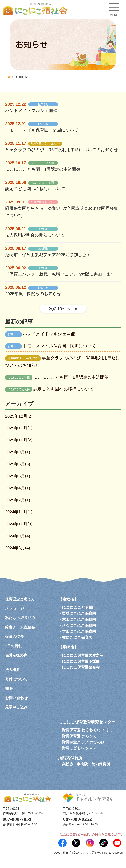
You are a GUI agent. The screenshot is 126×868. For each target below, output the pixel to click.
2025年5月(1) (18, 476)
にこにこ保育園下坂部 (81, 661)
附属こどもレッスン (79, 748)
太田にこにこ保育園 (79, 631)
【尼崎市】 (68, 647)
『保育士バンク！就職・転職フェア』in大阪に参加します (60, 274)
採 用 (9, 689)
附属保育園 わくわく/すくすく (88, 730)
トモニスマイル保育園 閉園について (42, 130)
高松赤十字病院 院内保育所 (86, 764)
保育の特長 (14, 637)
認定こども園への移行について (35, 189)
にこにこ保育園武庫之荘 (83, 655)
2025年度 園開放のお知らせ (33, 294)
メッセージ (15, 608)
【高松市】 (68, 599)
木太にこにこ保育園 (79, 619)
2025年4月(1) (18, 488)
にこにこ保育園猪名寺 (81, 667)
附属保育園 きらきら (79, 736)
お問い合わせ (16, 698)
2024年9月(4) (18, 536)
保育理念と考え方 (20, 599)
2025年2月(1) (18, 500)
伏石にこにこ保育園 (79, 626)
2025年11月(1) (19, 428)
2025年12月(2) (19, 416)
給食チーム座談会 (20, 627)
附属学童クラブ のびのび (83, 742)
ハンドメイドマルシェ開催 (31, 111)
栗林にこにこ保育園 (79, 613)
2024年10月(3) (19, 524)
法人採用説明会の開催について (35, 235)
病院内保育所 (70, 758)
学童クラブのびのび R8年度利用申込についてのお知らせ (62, 150)
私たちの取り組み (20, 618)
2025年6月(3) (18, 464)
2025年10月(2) (19, 440)
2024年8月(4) (18, 548)
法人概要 (12, 670)
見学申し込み (16, 707)
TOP (8, 77)
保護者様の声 (16, 655)
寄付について (16, 679)
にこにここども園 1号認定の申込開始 (43, 169)
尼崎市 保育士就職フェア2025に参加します (48, 255)
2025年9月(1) (18, 452)
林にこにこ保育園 (77, 637)
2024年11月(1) (19, 512)
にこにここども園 (77, 607)
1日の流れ (14, 646)
